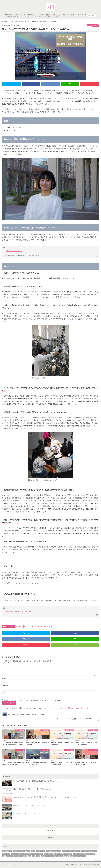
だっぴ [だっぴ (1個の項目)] (15, 852)
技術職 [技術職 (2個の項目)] (88, 854)
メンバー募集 (39, 16)
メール (5, 686)
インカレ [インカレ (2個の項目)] (27, 852)
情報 (41, 627)
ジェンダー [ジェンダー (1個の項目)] (77, 852)
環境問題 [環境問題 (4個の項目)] (24, 856)
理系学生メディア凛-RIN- (80, 865)
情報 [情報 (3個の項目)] (84, 854)
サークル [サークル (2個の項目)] (70, 852)
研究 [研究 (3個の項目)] (34, 856)
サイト (4, 693)
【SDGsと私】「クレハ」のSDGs (21, 816)
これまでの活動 (28, 16)
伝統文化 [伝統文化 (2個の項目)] (47, 854)
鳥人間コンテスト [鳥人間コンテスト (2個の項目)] (80, 856)
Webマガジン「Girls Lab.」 (13, 16)
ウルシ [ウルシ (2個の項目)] (33, 852)
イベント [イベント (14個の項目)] (21, 852)
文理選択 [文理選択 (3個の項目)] (5, 856)
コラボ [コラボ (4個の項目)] (64, 852)
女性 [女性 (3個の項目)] (80, 854)
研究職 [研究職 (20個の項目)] (38, 856)
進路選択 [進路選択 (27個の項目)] (60, 856)
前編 (4, 128)
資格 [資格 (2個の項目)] (51, 856)
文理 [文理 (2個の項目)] (93, 854)
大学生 (35, 627)
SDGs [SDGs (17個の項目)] (4, 852)
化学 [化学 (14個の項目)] (52, 854)
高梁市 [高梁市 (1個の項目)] (72, 856)
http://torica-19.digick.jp (14, 251)
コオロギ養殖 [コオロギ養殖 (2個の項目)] (57, 852)
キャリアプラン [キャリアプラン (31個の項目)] (41, 852)
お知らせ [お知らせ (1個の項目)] (9, 852)
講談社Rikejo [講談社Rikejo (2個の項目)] (45, 856)
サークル (20, 627)
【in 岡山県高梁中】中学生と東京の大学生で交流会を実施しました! (31, 784)
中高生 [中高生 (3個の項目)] (34, 854)
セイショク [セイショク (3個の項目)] (84, 852)
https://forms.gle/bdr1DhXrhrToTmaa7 (19, 612)
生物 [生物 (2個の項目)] (29, 856)
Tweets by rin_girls (50, 831)
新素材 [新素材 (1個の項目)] (11, 856)
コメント (6, 663)
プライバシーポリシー (69, 15)
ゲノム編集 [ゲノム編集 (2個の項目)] (49, 852)
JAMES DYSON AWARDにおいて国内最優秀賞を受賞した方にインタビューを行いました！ (39, 800)
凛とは (48, 16)
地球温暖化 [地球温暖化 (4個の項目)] (69, 854)
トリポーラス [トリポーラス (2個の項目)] (93, 852)
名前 (4, 679)
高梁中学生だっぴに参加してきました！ (23, 808)
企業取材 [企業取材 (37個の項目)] (40, 854)
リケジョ (28, 627)
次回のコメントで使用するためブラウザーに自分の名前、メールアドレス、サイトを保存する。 (33, 701)
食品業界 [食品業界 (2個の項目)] (66, 856)
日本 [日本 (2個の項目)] (15, 856)
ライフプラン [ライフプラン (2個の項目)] (6, 854)
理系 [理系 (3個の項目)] (19, 856)
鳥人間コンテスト (50, 627)
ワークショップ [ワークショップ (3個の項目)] (22, 854)
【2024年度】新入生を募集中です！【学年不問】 (26, 792)
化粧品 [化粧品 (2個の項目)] (56, 854)
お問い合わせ (56, 16)
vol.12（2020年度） (9, 627)
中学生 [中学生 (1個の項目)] (29, 854)
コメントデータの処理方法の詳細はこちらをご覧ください (68, 709)
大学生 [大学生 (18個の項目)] (75, 854)
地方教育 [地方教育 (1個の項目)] (62, 854)
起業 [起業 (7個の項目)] (55, 856)
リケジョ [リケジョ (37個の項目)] (14, 854)
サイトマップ (82, 15)
